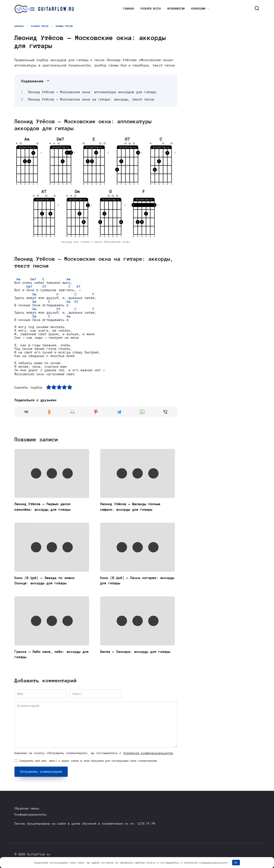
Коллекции (198, 9)
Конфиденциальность (31, 815)
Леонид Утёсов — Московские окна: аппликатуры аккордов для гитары (92, 92)
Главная (128, 9)
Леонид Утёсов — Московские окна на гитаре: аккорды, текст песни (91, 99)
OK (236, 863)
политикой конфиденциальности (148, 756)
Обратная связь (27, 808)
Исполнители (176, 9)
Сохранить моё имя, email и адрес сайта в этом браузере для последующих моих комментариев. (89, 764)
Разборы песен (151, 9)
